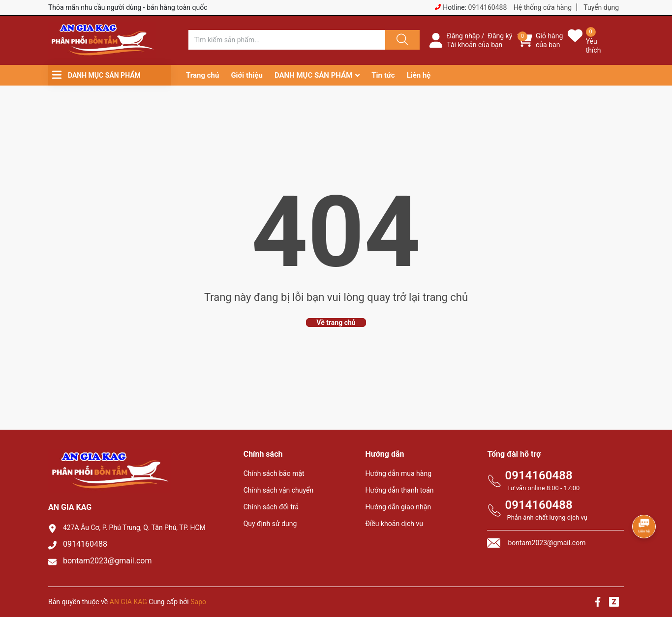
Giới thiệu (247, 75)
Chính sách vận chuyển (279, 490)
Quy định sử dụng (270, 524)
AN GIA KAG (128, 602)
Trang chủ (202, 75)
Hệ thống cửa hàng (543, 7)
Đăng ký (500, 36)
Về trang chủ (336, 323)
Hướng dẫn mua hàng (398, 473)
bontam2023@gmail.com (107, 561)
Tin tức (383, 75)
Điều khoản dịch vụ (394, 524)
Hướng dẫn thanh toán (400, 490)
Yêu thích (594, 46)
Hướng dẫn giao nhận (398, 507)
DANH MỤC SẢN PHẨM (313, 75)
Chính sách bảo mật (274, 473)
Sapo (198, 602)
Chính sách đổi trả (271, 507)
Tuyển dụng (601, 7)
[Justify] (401, 40)
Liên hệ (419, 75)
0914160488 (488, 7)
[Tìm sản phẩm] (287, 40)
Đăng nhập (463, 36)
